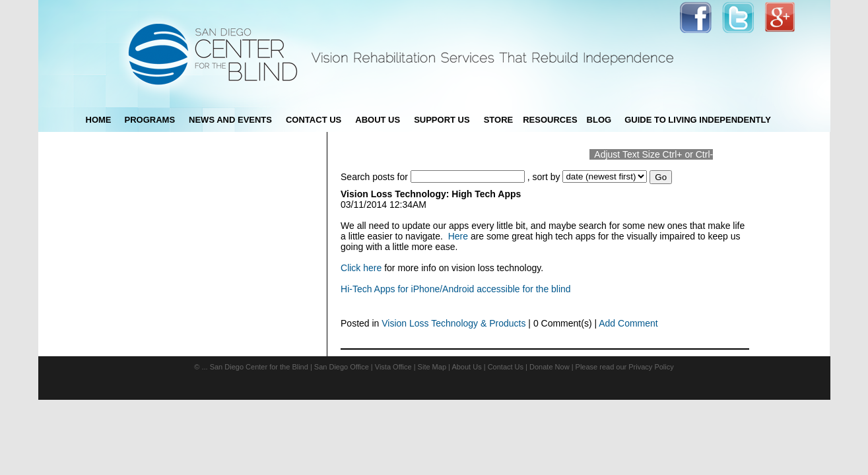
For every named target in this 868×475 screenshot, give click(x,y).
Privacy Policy (651, 367)
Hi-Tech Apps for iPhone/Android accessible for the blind (456, 289)
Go (661, 177)
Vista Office (393, 367)
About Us (466, 367)
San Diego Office (342, 367)
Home (99, 120)
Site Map (432, 367)
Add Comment (628, 323)
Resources (550, 120)
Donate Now (550, 367)
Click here (361, 268)
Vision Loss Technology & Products (453, 323)
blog (599, 120)
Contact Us (506, 367)
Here (458, 236)
